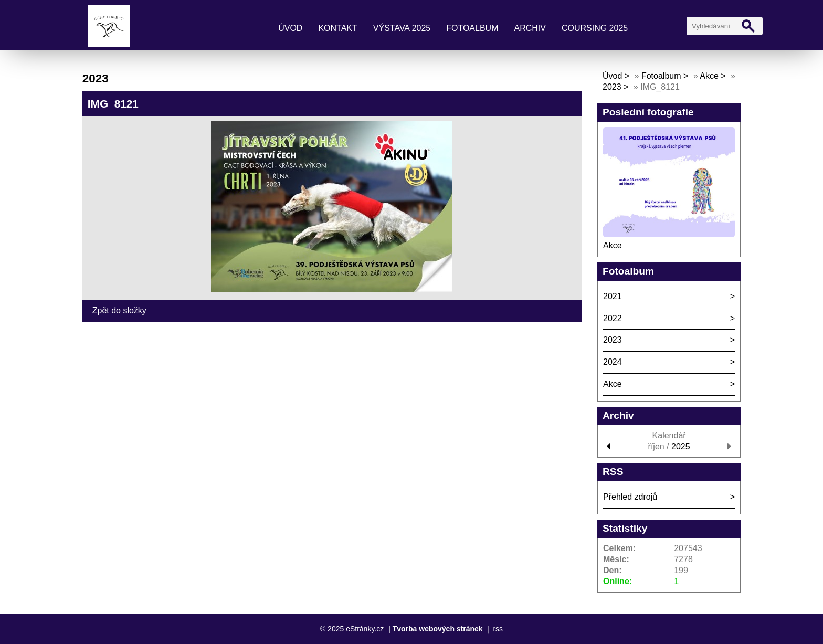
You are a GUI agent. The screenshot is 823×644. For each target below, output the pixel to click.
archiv (530, 28)
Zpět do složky (119, 310)
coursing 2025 (595, 28)
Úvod (290, 28)
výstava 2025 (402, 28)
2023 (612, 87)
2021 (613, 296)
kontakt (337, 28)
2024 (613, 362)
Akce (709, 76)
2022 (613, 318)
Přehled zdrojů (630, 497)
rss (498, 629)
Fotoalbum (472, 28)
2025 (681, 446)
